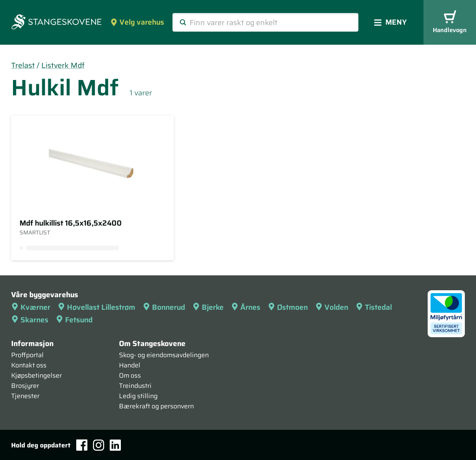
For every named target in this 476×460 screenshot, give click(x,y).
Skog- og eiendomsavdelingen (164, 355)
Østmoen (288, 307)
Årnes (246, 307)
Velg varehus (137, 22)
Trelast (23, 65)
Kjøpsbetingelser (36, 375)
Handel (130, 365)
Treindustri (135, 386)
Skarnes (30, 320)
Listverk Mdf (63, 65)
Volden (332, 307)
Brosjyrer (25, 386)
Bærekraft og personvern (156, 406)
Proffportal (27, 355)
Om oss (130, 375)
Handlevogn (450, 23)
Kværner (31, 307)
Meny (390, 22)
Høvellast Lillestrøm (96, 307)
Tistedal (374, 307)
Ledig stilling (138, 396)
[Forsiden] (56, 23)
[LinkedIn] (115, 445)
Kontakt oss (29, 365)
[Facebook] (82, 445)
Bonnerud (164, 307)
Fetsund (74, 320)
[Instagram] (99, 445)
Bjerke (208, 307)
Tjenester (25, 396)
